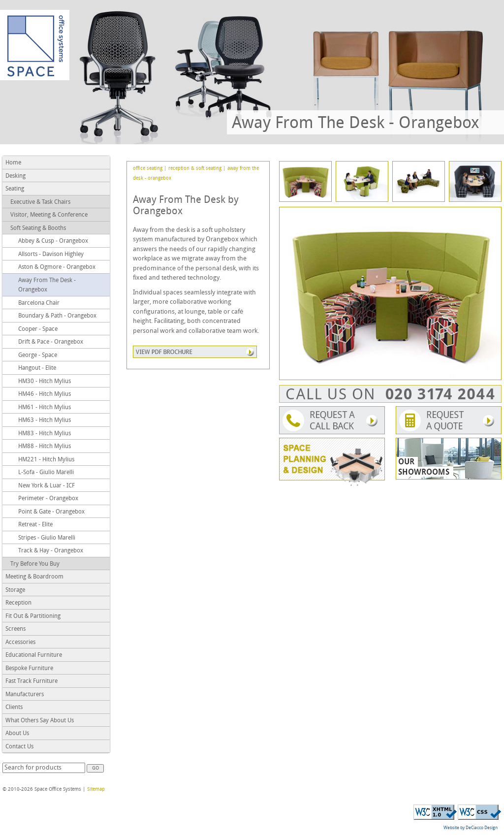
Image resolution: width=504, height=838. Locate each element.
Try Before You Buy (35, 564)
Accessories (20, 643)
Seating (15, 189)
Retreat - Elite (35, 525)
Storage (15, 590)
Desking (16, 176)
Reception (18, 603)
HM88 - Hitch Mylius (45, 447)
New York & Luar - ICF (47, 486)
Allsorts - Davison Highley (51, 255)
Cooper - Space (38, 329)
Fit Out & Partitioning (33, 616)
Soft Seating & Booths (38, 228)
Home (13, 163)
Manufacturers (25, 695)
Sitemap (96, 790)
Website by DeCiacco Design (471, 828)
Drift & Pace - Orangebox (51, 342)
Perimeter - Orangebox (48, 499)
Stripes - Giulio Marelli (47, 538)
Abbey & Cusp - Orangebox (53, 241)
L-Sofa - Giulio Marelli (46, 473)
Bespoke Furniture (29, 669)
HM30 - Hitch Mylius (45, 382)
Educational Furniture (34, 655)
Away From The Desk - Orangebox (47, 286)
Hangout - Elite (37, 368)
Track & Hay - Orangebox (51, 551)
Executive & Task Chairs (40, 202)
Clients (14, 708)
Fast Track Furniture (31, 681)
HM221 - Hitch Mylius (46, 460)
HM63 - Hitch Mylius (45, 420)
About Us (17, 734)
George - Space (38, 355)
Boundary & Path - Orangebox (57, 316)
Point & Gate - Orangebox (51, 512)
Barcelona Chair (39, 303)
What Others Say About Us (40, 721)
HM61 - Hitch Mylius (45, 408)
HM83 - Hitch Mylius (45, 434)
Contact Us (19, 747)
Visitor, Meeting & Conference (49, 215)
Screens (16, 629)
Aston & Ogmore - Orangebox (57, 267)
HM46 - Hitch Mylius (45, 394)
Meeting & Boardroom (34, 577)
